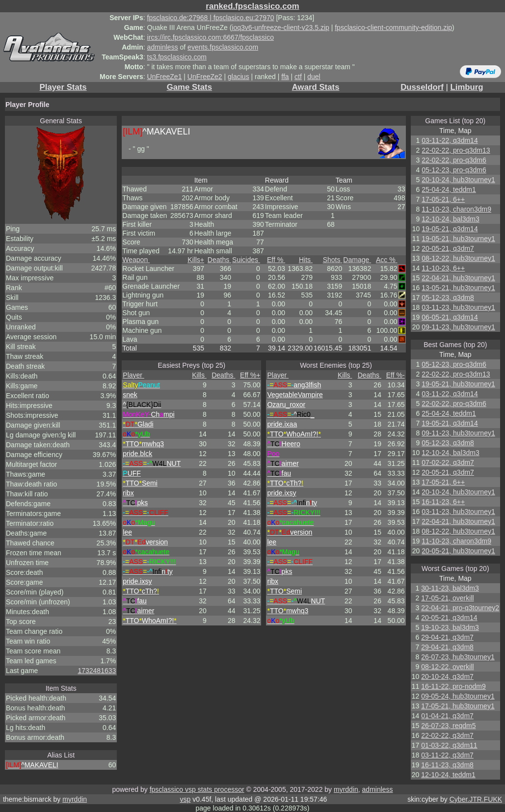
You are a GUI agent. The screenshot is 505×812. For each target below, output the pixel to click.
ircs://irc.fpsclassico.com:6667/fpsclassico (211, 37)
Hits (306, 260)
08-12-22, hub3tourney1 (458, 258)
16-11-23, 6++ (443, 502)
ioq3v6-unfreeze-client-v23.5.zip (280, 27)
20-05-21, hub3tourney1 (458, 551)
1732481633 (97, 671)
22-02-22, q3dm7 (447, 735)
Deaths (219, 260)
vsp (185, 799)
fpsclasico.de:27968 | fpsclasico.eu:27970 (211, 18)
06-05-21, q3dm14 (450, 317)
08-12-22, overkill (447, 667)
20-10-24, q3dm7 (447, 677)
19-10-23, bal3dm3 (450, 627)
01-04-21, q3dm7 (447, 716)
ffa (285, 77)
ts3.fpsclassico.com (177, 57)
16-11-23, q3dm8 (447, 765)
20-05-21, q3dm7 (448, 248)
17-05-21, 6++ (443, 199)
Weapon (136, 260)
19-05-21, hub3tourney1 (458, 239)
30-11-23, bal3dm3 (450, 588)
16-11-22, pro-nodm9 (453, 686)
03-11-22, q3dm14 (450, 140)
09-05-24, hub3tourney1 (458, 696)
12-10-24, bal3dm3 (451, 219)
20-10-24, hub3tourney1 (458, 180)
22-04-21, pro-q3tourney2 (460, 608)
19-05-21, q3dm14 (450, 229)
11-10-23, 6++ (443, 268)
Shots (333, 260)
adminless (163, 47)
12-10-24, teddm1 (448, 775)
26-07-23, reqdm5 (448, 726)
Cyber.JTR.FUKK (476, 799)
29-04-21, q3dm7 (447, 637)
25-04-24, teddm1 (449, 189)
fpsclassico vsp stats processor (197, 789)
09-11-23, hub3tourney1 (458, 327)
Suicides (246, 260)
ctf (298, 77)
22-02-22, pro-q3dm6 (454, 160)
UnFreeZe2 (205, 77)
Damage (357, 260)
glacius (239, 77)
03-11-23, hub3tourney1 (458, 307)
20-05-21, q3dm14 (449, 618)
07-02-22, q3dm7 (448, 462)
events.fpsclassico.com (223, 47)
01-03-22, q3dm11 (449, 745)
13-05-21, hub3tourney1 (458, 288)
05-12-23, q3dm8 (448, 298)
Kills (196, 260)
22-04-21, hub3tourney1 (458, 278)
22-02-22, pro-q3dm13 (456, 150)
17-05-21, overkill (447, 598)
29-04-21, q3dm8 (447, 647)
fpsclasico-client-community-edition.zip (393, 27)
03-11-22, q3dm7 (447, 755)
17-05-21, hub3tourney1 (458, 706)
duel (314, 77)
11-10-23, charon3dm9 (456, 209)
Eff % (276, 260)
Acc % (387, 260)
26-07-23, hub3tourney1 (458, 657)
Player (133, 375)
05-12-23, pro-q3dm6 (454, 170)
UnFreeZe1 (165, 77)
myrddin (346, 789)
